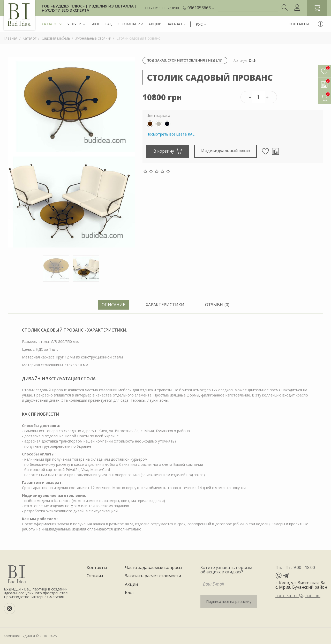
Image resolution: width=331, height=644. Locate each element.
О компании (130, 24)
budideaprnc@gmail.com (298, 596)
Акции (155, 24)
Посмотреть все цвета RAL (170, 134)
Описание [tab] (113, 305)
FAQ (109, 24)
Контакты (299, 24)
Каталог (52, 24)
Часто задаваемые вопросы (153, 568)
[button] (201, 8)
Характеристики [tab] (165, 305)
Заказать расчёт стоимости (153, 576)
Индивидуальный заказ (225, 151)
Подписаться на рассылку (229, 601)
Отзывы (95, 576)
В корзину (168, 151)
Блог (95, 24)
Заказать (176, 24)
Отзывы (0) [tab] (217, 305)
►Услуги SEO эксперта (65, 10)
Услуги (76, 24)
